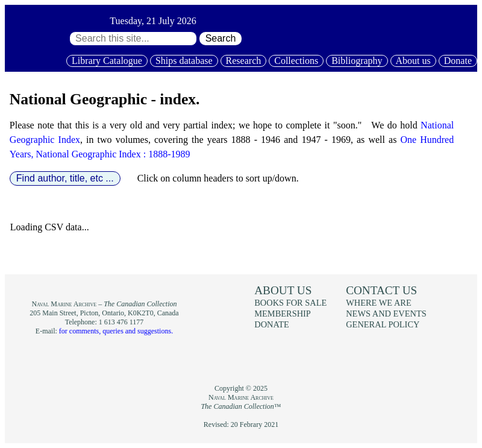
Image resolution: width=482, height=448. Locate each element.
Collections (296, 61)
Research (244, 61)
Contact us (381, 290)
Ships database (184, 61)
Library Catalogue (107, 61)
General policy (383, 324)
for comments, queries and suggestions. (116, 331)
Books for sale (290, 303)
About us (413, 61)
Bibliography (357, 61)
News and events (386, 314)
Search (221, 38)
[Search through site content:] (133, 39)
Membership (283, 314)
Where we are (378, 303)
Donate (458, 61)
